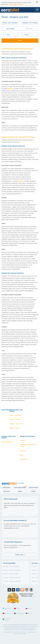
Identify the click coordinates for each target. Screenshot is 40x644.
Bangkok (23, 440)
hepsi (27, 35)
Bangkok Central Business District (28, 446)
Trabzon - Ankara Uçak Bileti (12, 581)
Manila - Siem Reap (16, 415)
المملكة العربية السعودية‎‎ (7, 619)
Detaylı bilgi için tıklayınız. (16, 5)
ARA (20, 41)
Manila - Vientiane (15, 420)
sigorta (20, 491)
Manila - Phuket (14, 428)
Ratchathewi (24, 459)
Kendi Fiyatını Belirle (20, 487)
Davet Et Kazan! (33, 488)
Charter (33, 491)
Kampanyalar (7, 488)
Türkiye (17, 608)
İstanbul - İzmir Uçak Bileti (11, 566)
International (7, 608)
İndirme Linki (20, 555)
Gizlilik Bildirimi (32, 632)
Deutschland (7, 613)
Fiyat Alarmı (7, 491)
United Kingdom (19, 613)
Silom (22, 455)
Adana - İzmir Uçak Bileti (11, 574)
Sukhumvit (23, 451)
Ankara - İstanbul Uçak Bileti (12, 570)
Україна (29, 613)
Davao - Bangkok (7, 442)
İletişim (24, 634)
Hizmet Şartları (18, 634)
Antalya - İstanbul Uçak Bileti (12, 578)
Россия (29, 608)
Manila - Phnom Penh (16, 424)
